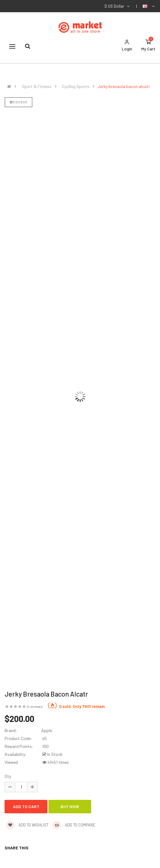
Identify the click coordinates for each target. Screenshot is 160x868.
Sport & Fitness (37, 86)
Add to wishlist (27, 825)
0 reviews (35, 706)
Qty (8, 776)
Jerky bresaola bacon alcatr (124, 86)
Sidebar (19, 102)
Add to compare (74, 825)
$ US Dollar (117, 6)
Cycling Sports (76, 86)
